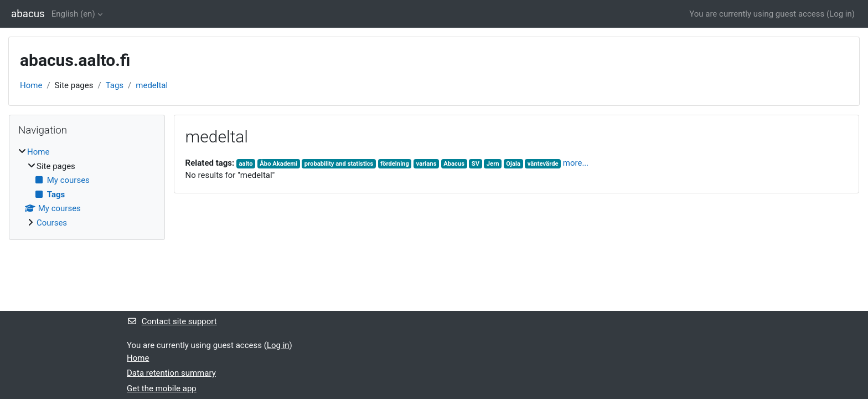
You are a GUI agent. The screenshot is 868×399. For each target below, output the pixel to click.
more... (576, 163)
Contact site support (172, 321)
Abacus (454, 164)
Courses (52, 223)
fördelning (395, 164)
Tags (115, 85)
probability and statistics (339, 164)
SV (476, 164)
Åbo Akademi (278, 164)
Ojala (513, 164)
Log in (841, 14)
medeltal (152, 85)
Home (31, 85)
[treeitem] (87, 187)
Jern (493, 164)
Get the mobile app (162, 388)
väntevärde (543, 164)
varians (427, 164)
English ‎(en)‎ (73, 14)
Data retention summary (171, 373)
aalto (246, 164)
